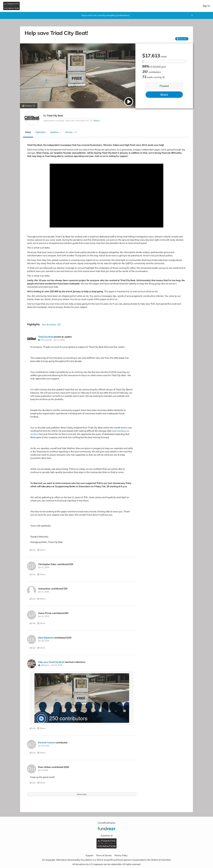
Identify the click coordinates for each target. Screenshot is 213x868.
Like (33, 550)
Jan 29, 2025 (57, 665)
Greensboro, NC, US (84, 121)
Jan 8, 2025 (43, 770)
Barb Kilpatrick (46, 637)
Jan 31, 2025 (59, 340)
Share (164, 95)
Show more (82, 794)
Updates (55, 132)
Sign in (206, 6)
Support (89, 855)
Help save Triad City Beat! (51, 662)
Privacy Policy (121, 855)
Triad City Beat (55, 116)
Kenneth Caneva (47, 742)
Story (28, 132)
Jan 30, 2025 (44, 641)
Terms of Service (104, 855)
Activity (71, 132)
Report (97, 121)
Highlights (40, 132)
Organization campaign (54, 121)
